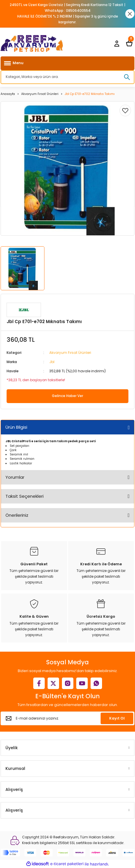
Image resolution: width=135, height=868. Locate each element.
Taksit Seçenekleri (25, 496)
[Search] (67, 77)
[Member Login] (117, 43)
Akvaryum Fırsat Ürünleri (70, 353)
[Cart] (129, 43)
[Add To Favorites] (125, 110)
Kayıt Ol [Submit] (117, 718)
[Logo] (32, 43)
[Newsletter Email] (67, 718)
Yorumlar (15, 477)
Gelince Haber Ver (67, 396)
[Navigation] (67, 63)
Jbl (52, 362)
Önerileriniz (17, 515)
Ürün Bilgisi (16, 427)
